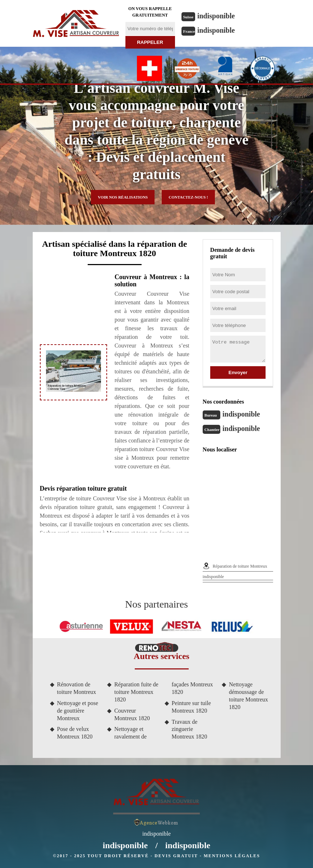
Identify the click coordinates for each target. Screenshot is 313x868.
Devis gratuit (176, 856)
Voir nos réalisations (123, 197)
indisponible (216, 16)
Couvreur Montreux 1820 (132, 714)
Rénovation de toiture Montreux (77, 688)
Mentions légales (232, 856)
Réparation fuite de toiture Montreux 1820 (136, 692)
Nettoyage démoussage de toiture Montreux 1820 (248, 696)
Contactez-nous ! (188, 197)
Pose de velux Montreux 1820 (75, 733)
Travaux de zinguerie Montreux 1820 (190, 729)
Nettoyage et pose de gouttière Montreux (78, 711)
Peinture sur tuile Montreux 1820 (191, 707)
